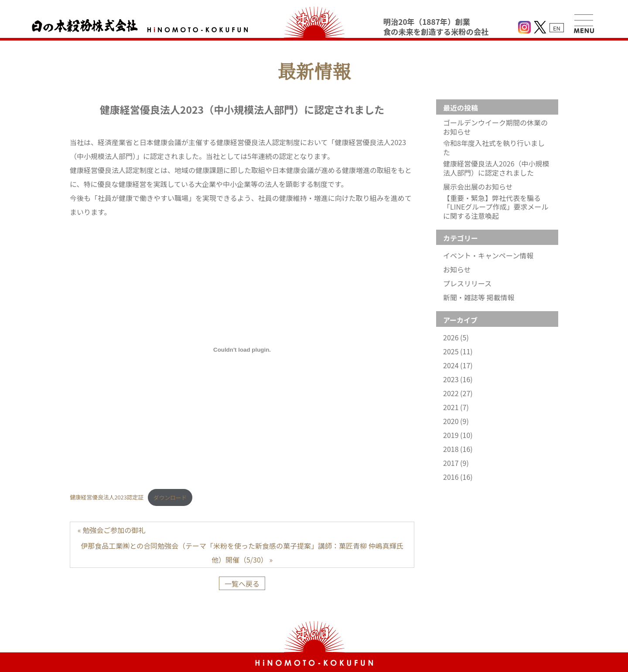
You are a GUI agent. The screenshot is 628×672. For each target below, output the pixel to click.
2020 (456, 421)
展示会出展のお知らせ (478, 187)
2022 (458, 393)
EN (557, 28)
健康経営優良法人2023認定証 (107, 497)
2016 (458, 477)
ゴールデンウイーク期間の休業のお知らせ (495, 127)
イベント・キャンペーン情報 (488, 256)
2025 (458, 351)
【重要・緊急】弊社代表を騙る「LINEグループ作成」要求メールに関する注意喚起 (496, 207)
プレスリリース (467, 283)
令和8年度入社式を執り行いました (494, 148)
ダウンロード (170, 497)
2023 (458, 379)
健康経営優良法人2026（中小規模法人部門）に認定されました (496, 168)
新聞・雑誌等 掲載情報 (479, 297)
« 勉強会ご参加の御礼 (111, 530)
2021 (456, 407)
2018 (458, 449)
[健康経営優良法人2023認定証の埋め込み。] (242, 350)
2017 (456, 463)
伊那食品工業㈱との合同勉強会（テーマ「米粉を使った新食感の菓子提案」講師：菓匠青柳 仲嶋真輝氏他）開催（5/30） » (242, 553)
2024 (458, 365)
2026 (456, 338)
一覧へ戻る (242, 584)
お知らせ (457, 270)
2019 (458, 435)
